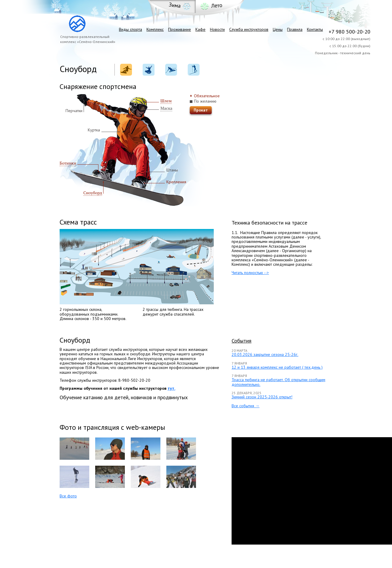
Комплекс (155, 29)
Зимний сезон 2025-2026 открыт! (262, 397)
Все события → (246, 406)
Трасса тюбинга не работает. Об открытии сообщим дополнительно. (278, 382)
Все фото (68, 496)
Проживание (180, 29)
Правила (295, 29)
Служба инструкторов (249, 29)
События (242, 341)
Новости (217, 29)
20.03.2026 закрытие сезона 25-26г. (265, 354)
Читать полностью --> (250, 273)
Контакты (315, 29)
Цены (278, 29)
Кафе (200, 29)
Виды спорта (130, 29)
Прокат (201, 110)
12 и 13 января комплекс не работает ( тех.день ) (277, 367)
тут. (171, 388)
